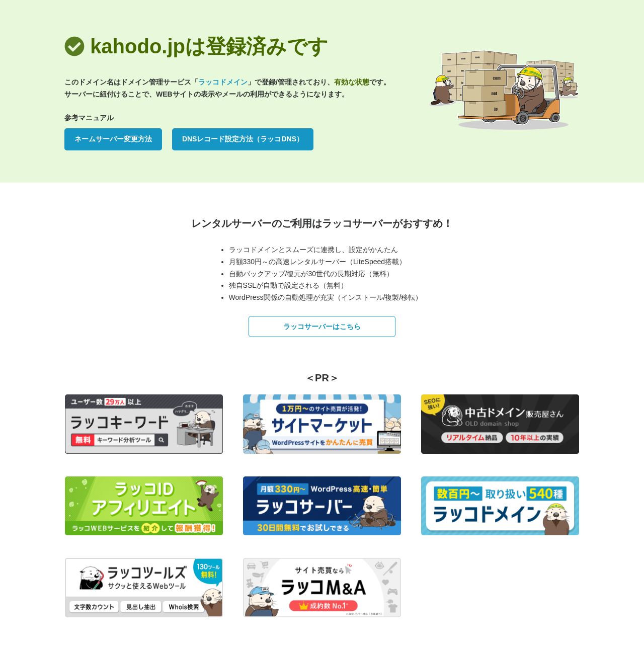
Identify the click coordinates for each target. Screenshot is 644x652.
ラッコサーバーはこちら (322, 327)
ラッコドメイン (223, 82)
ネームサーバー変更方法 (113, 139)
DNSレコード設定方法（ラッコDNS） (243, 139)
